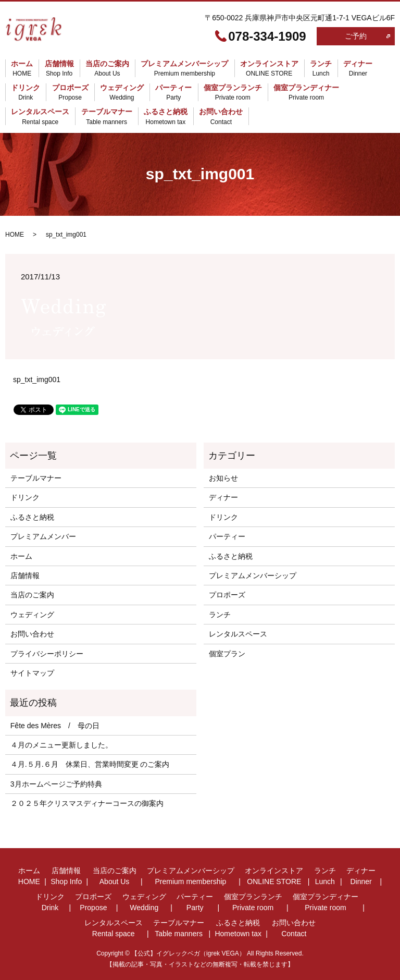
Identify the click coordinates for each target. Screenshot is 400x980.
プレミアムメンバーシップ (184, 69)
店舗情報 (59, 69)
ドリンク (26, 93)
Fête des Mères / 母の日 (55, 726)
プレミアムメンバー (43, 536)
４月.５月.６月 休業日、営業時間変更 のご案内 (90, 764)
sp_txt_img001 (37, 379)
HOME (15, 235)
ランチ (321, 69)
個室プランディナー (306, 93)
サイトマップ (32, 673)
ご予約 (356, 36)
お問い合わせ (221, 117)
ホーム (22, 69)
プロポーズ (70, 93)
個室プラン (227, 654)
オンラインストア (269, 69)
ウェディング (122, 93)
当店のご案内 (107, 69)
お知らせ (223, 478)
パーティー (173, 93)
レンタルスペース (40, 117)
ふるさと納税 (166, 117)
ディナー (358, 69)
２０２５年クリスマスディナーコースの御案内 (87, 803)
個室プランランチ (233, 93)
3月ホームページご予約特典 (56, 784)
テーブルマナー (107, 117)
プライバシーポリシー (47, 654)
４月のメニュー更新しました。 (61, 745)
